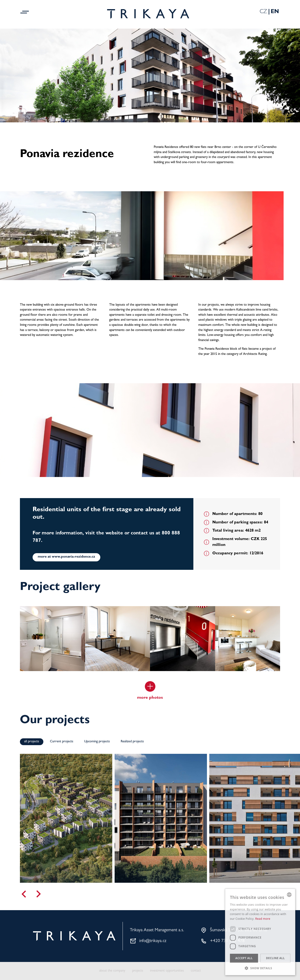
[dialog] (260, 932)
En (275, 12)
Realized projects (132, 742)
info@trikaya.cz (153, 941)
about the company (112, 971)
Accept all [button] (244, 958)
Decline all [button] (275, 958)
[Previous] (24, 894)
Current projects (62, 742)
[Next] (39, 894)
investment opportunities (167, 971)
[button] (260, 968)
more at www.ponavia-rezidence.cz (66, 557)
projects (138, 971)
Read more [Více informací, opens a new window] (263, 919)
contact (196, 971)
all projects (32, 742)
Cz (263, 12)
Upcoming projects (97, 742)
